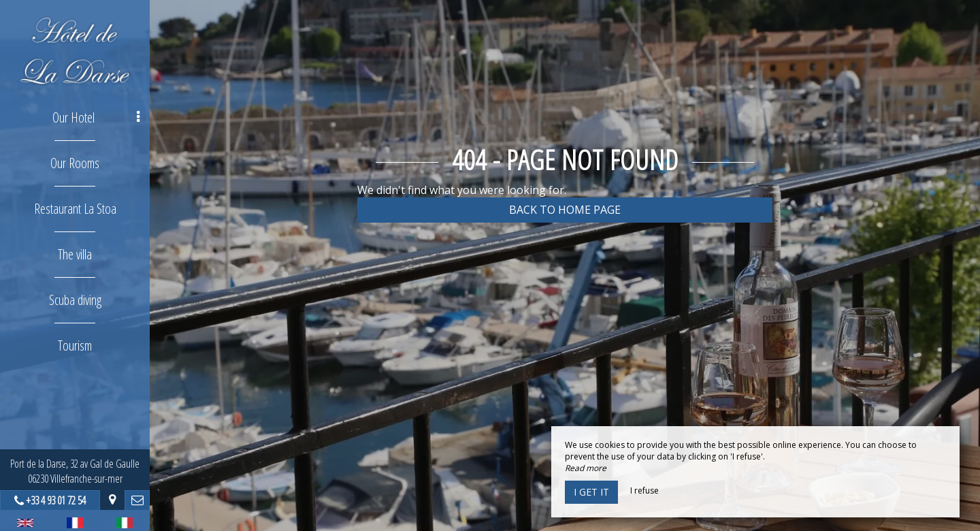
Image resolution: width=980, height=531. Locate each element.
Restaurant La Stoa (75, 209)
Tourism (75, 345)
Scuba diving (75, 300)
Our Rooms (75, 163)
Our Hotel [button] (96, 117)
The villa (75, 254)
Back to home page (565, 210)
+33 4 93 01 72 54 (56, 500)
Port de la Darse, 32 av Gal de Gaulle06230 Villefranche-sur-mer (75, 471)
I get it (591, 492)
